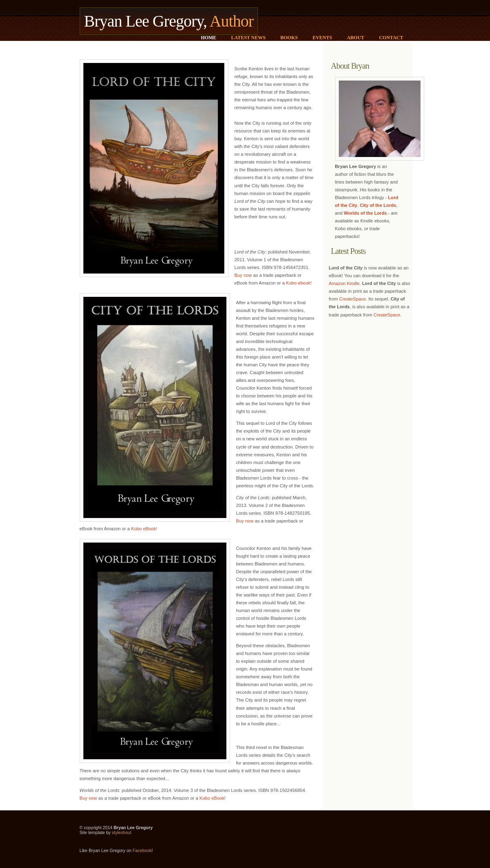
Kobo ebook (298, 283)
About (356, 38)
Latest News (248, 38)
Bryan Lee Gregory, (169, 21)
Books (289, 38)
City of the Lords (378, 205)
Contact (391, 38)
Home (208, 38)
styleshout (122, 832)
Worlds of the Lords (365, 213)
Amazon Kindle (344, 283)
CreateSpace (352, 299)
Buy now (243, 275)
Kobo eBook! (144, 529)
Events (322, 38)
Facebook (142, 850)
